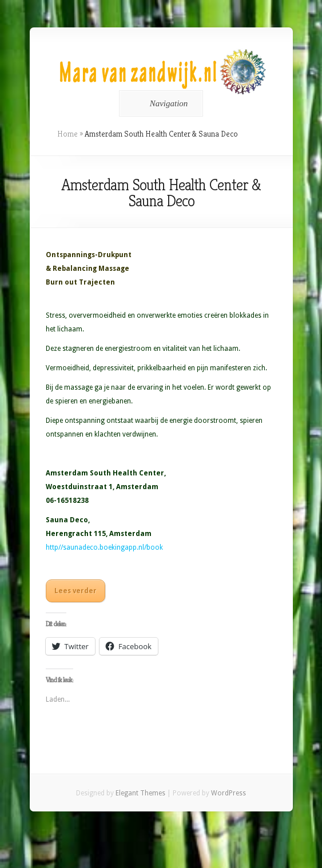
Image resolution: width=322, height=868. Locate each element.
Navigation (159, 103)
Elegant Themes (140, 793)
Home (67, 134)
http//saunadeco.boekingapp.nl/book (104, 547)
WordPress (228, 793)
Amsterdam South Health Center (105, 473)
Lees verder (75, 591)
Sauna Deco (67, 520)
